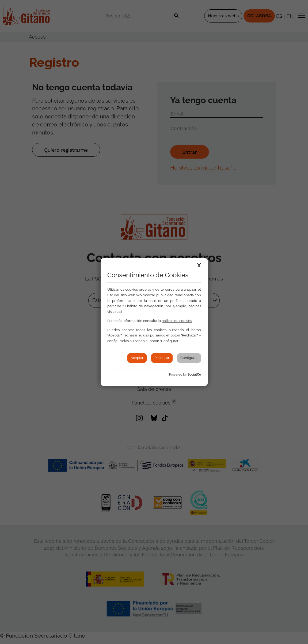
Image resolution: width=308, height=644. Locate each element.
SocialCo (194, 375)
